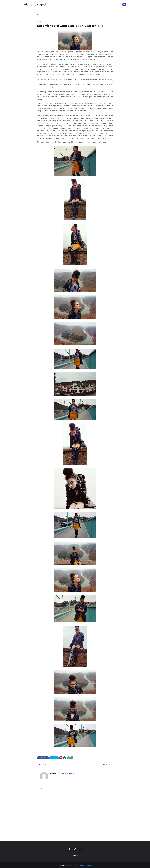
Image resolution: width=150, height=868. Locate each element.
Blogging (68, 865)
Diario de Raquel (35, 4)
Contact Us (75, 855)
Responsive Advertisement (46, 15)
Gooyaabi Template (85, 865)
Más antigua (107, 765)
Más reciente (43, 765)
